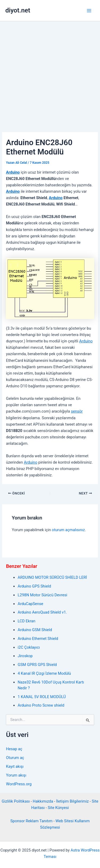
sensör (77, 411)
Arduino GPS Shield (34, 586)
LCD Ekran (26, 621)
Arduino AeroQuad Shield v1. (42, 612)
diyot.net (18, 10)
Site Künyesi (58, 808)
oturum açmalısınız (68, 530)
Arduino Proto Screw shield (41, 705)
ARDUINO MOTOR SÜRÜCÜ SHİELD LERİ (52, 577)
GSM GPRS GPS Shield (37, 665)
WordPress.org (19, 784)
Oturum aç (15, 758)
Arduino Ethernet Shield (38, 639)
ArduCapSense (30, 604)
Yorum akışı (16, 775)
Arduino (13, 172)
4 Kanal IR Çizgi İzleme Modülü (44, 673)
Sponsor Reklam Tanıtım (31, 821)
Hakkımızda (43, 801)
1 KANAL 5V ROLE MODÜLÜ (42, 697)
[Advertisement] (50, 74)
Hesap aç (14, 749)
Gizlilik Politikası (16, 801)
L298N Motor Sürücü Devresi (42, 595)
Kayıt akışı (15, 766)
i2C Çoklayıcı (29, 647)
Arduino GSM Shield (35, 630)
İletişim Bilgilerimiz (72, 801)
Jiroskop (25, 656)
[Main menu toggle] (89, 11)
